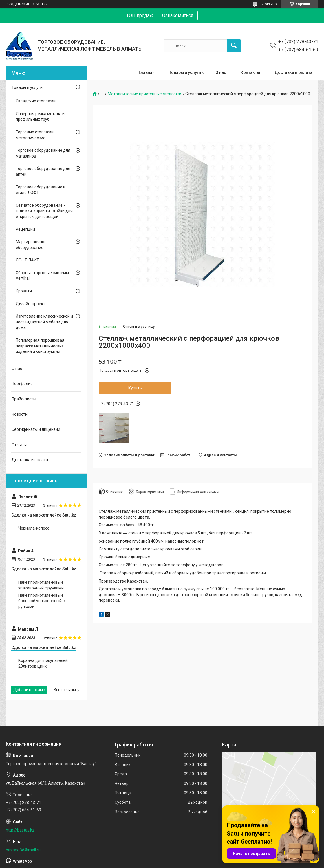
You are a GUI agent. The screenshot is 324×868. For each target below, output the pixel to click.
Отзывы (19, 445)
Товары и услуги (185, 72)
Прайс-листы (24, 399)
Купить (135, 388)
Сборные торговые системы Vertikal (42, 276)
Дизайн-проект (30, 304)
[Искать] (234, 46)
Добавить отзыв (29, 690)
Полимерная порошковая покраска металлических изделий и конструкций (40, 346)
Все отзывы (65, 690)
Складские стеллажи (36, 101)
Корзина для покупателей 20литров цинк (43, 663)
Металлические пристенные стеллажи (144, 94)
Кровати (24, 291)
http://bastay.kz (20, 830)
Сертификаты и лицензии (36, 429)
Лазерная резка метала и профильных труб (40, 117)
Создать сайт (18, 4)
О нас (221, 72)
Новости (20, 414)
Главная (147, 72)
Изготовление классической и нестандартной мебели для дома (44, 322)
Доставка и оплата (293, 72)
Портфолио (22, 384)
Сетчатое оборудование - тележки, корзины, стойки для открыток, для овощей (44, 211)
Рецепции (25, 229)
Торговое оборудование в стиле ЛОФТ (41, 190)
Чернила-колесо (34, 528)
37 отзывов (269, 4)
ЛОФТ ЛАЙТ (27, 260)
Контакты (250, 72)
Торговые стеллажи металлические (35, 135)
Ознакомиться (178, 15)
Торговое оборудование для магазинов (43, 153)
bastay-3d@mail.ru (23, 850)
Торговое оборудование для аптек (43, 171)
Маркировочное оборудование (31, 245)
